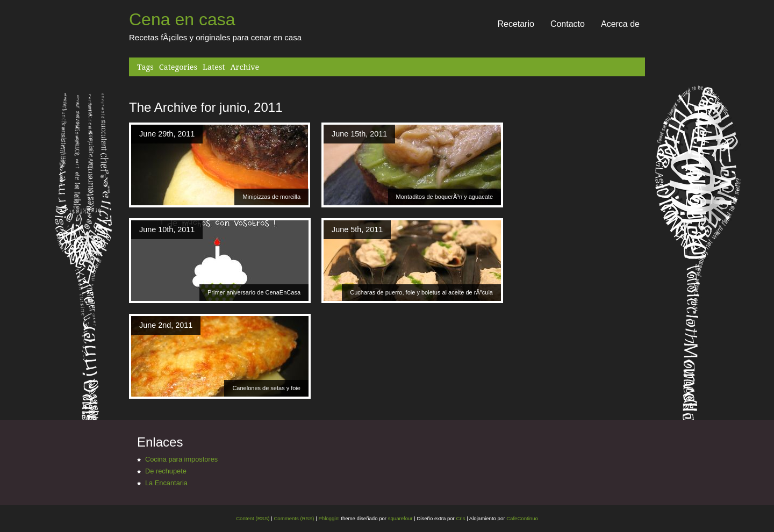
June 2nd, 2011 (166, 325)
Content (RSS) (253, 518)
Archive (245, 67)
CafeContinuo (522, 518)
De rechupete (166, 471)
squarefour (400, 518)
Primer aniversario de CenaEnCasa (254, 292)
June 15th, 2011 (359, 134)
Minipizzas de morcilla (271, 197)
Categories (178, 67)
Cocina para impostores (181, 459)
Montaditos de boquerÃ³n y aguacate (445, 197)
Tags (145, 67)
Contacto (568, 24)
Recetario (515, 24)
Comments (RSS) (294, 518)
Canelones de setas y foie (266, 388)
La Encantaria (166, 483)
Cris (460, 518)
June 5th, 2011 (357, 229)
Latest (214, 67)
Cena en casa (182, 19)
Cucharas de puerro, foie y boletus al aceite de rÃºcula (421, 292)
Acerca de (620, 24)
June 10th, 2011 (167, 229)
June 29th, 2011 (167, 134)
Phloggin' (329, 518)
